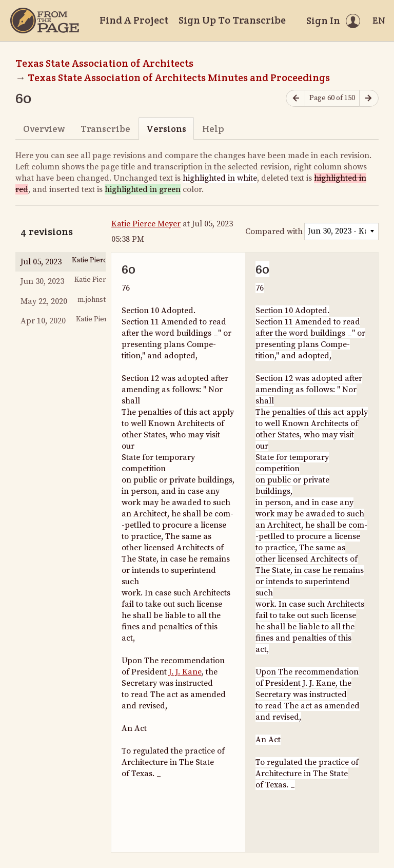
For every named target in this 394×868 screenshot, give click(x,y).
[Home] (45, 21)
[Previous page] (295, 98)
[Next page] (369, 98)
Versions (166, 129)
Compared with (274, 232)
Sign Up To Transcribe (232, 20)
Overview (44, 129)
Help (213, 129)
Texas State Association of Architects (104, 63)
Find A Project (134, 20)
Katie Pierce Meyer (146, 224)
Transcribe (105, 129)
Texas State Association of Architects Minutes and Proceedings (179, 78)
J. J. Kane (185, 672)
